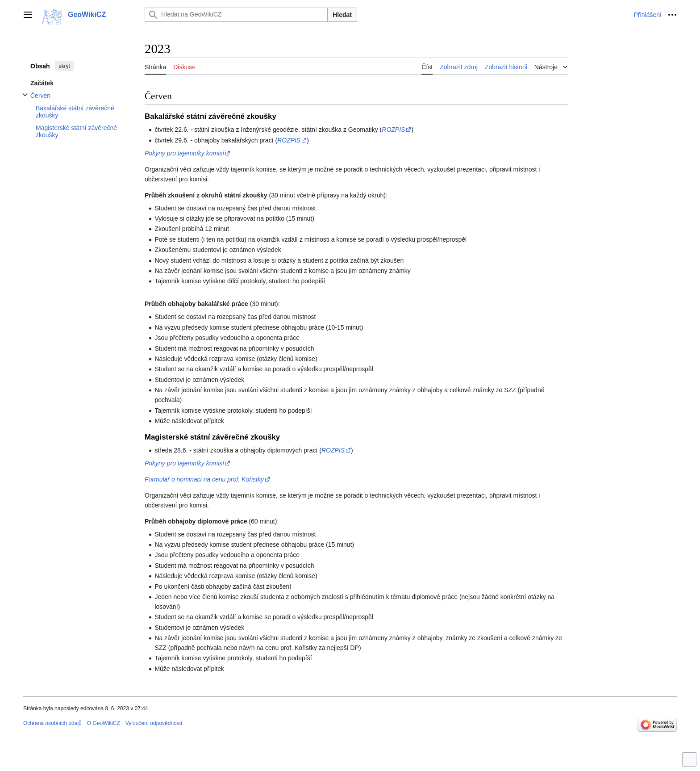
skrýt (64, 66)
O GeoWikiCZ (104, 723)
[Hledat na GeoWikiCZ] (236, 15)
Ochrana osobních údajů (52, 723)
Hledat (342, 15)
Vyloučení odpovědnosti (154, 723)
